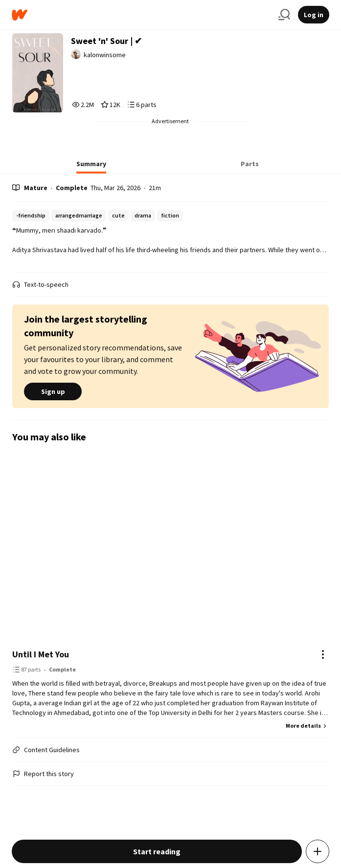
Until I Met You (41, 654)
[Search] (284, 15)
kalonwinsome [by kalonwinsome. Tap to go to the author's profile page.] (105, 55)
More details (307, 726)
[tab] (91, 167)
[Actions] (323, 654)
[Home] (141, 15)
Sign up (53, 391)
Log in (314, 15)
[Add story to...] (318, 851)
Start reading (157, 851)
